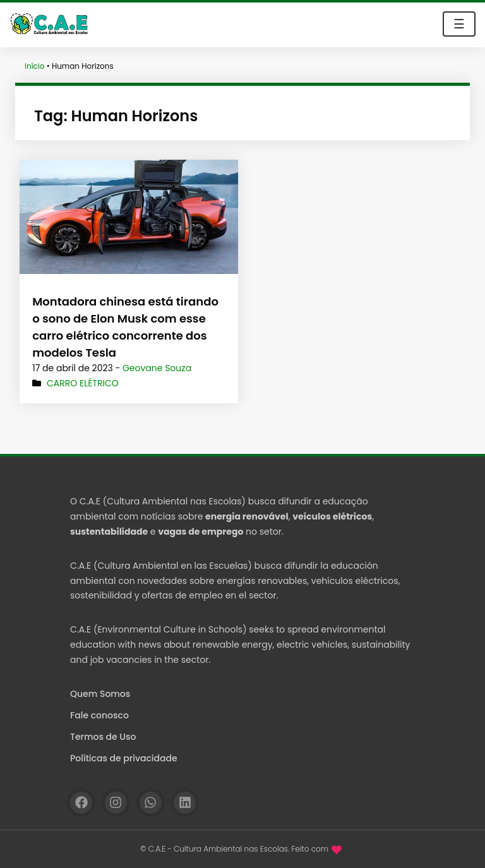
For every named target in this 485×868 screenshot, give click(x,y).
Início (35, 66)
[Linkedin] (185, 803)
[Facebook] (81, 803)
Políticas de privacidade (124, 758)
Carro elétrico (83, 383)
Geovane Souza (157, 368)
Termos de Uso (103, 737)
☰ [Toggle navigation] (459, 24)
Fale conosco (99, 715)
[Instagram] (116, 803)
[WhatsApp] (151, 803)
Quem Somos (100, 694)
